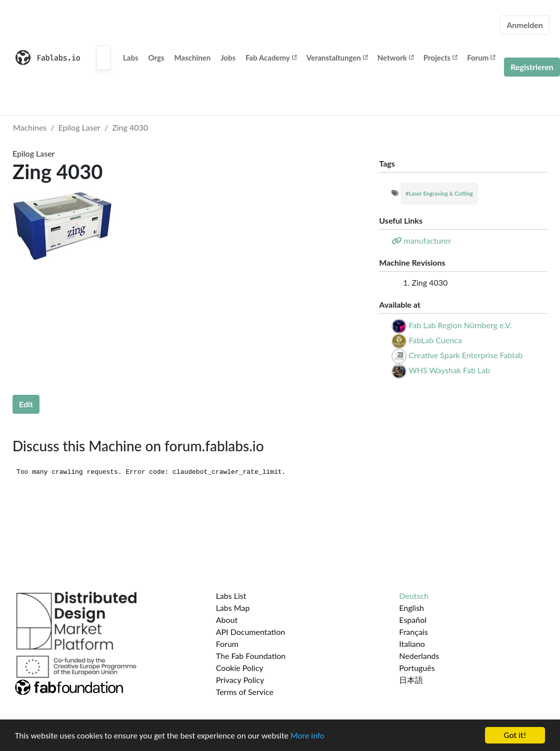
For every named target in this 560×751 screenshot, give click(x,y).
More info (307, 736)
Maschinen (193, 58)
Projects (440, 58)
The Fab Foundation (251, 656)
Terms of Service (245, 692)
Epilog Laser (79, 127)
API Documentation (251, 632)
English (411, 608)
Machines (30, 127)
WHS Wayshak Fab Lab (449, 370)
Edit (26, 404)
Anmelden (525, 25)
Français (413, 632)
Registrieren (532, 67)
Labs (131, 58)
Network (395, 58)
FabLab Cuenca (435, 340)
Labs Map (233, 608)
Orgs (156, 58)
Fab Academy (271, 58)
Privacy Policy (240, 680)
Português (417, 668)
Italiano (412, 644)
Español (413, 620)
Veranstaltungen (337, 58)
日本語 (411, 680)
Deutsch (414, 596)
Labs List (231, 596)
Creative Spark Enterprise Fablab (465, 355)
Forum (481, 58)
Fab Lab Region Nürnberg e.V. (460, 325)
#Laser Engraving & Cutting (439, 193)
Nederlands (419, 656)
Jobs (228, 58)
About (227, 620)
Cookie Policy (240, 668)
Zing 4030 (130, 127)
